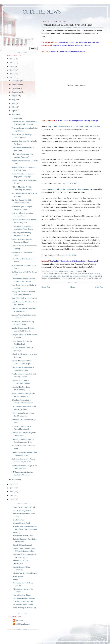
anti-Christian (56, 274)
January (15, 479)
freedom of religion (51, 276)
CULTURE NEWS (42, 12)
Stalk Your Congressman (22, 510)
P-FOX (15, 580)
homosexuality (81, 276)
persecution (61, 278)
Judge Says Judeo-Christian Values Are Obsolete (71, 45)
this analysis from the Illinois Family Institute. (67, 51)
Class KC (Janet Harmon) (22, 545)
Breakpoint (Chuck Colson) (23, 536)
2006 (12, 499)
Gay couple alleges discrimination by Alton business (68, 189)
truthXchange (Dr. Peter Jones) (24, 608)
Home (73, 287)
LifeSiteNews (18, 564)
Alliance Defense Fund (21, 523)
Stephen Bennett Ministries (23, 604)
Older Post (99, 287)
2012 (12, 74)
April (14, 111)
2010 (12, 484)
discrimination (89, 274)
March (15, 114)
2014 (12, 66)
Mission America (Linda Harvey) (25, 573)
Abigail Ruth (18, 621)
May (14, 107)
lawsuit (98, 276)
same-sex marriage (77, 278)
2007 (12, 495)
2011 (12, 77)
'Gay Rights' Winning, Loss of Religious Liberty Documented (73, 261)
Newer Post (46, 287)
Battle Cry (16, 532)
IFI (90, 276)
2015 (12, 62)
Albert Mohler (18, 576)
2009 (12, 488)
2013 (12, 70)
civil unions (75, 274)
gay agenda (67, 276)
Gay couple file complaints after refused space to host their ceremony (74, 126)
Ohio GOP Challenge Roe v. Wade (24, 298)
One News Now (19, 520)
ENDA (99, 274)
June (14, 103)
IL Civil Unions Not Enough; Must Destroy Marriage (77, 120)
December (16, 81)
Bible (66, 274)
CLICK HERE (71, 183)
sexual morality (95, 278)
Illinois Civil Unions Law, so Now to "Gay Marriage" (79, 42)
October (15, 88)
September (16, 92)
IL (93, 276)
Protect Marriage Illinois (22, 595)
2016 (12, 59)
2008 (12, 492)
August (15, 96)
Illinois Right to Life (20, 560)
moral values (48, 278)
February (16, 118)
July (14, 99)
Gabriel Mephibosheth (22, 624)
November (16, 84)
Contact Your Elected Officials (24, 507)
